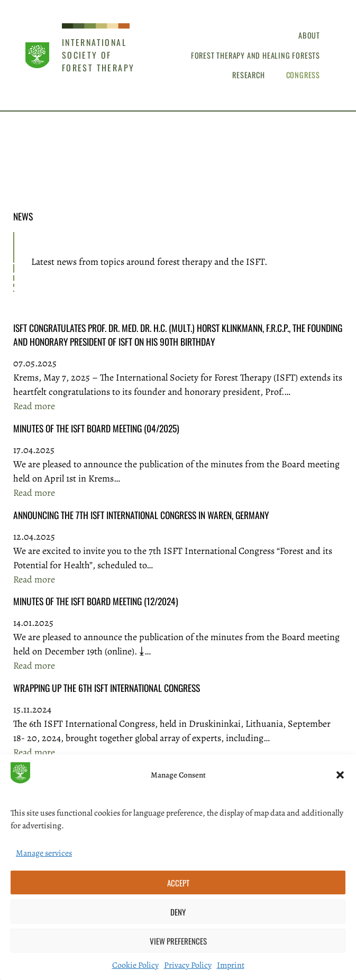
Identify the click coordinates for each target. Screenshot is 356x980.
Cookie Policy (135, 965)
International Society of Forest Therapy (98, 55)
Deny (178, 912)
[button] (340, 775)
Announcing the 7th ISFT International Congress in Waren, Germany (141, 515)
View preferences (178, 941)
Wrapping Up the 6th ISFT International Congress (107, 688)
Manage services (44, 853)
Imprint (231, 965)
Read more (34, 406)
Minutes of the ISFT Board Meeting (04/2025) (96, 428)
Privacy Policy (188, 965)
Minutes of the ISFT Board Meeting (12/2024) (96, 601)
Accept (178, 883)
